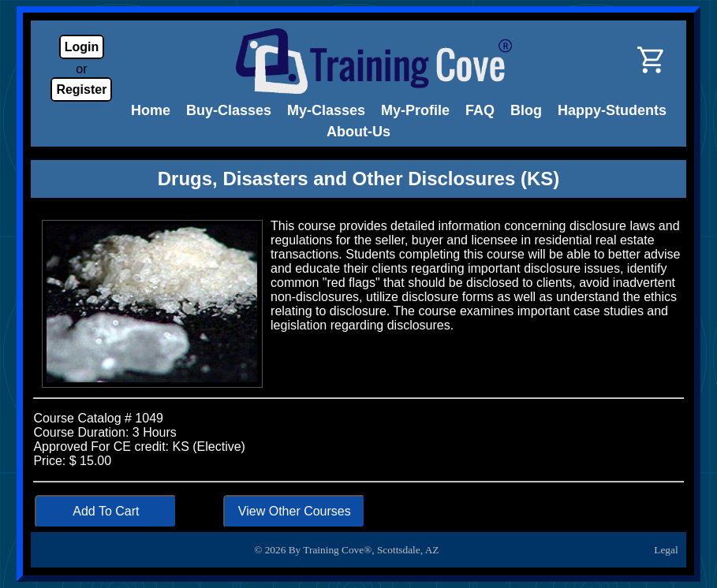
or (81, 69)
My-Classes (326, 110)
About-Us (358, 132)
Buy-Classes (229, 110)
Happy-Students (612, 110)
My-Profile (415, 110)
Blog (526, 110)
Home (151, 110)
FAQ (480, 110)
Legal (666, 550)
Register (81, 89)
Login (82, 47)
